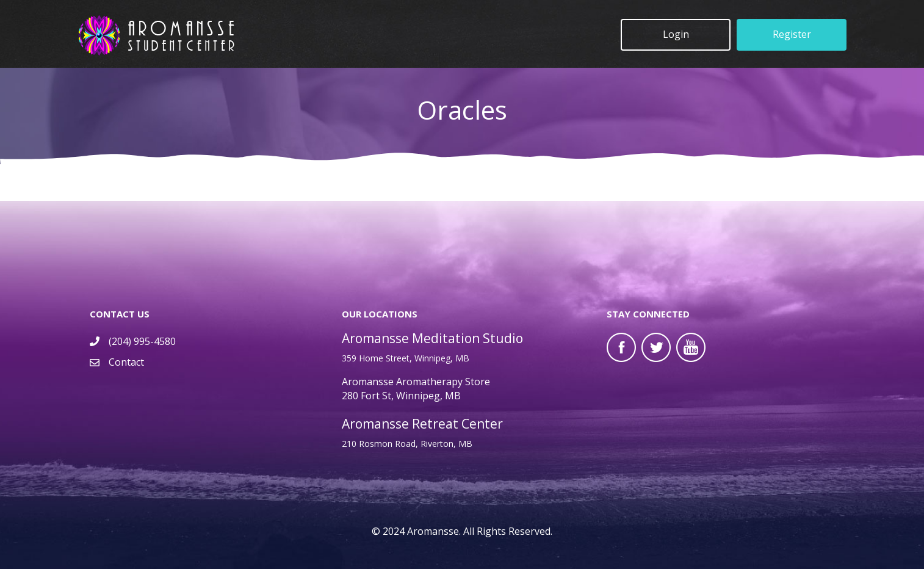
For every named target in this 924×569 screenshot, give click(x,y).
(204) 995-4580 (142, 341)
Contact (126, 362)
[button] (676, 35)
